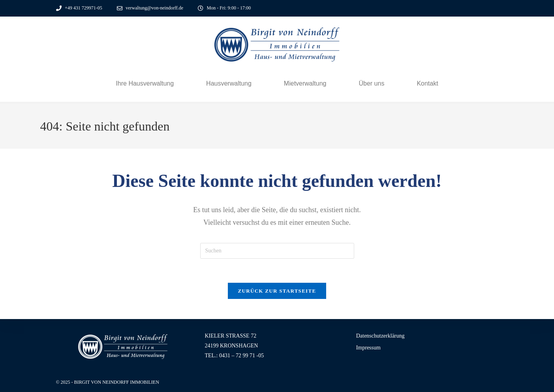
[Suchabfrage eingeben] (277, 251)
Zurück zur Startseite (277, 291)
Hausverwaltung (229, 83)
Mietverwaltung (305, 83)
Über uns (371, 83)
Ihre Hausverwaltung (145, 83)
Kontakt (427, 83)
